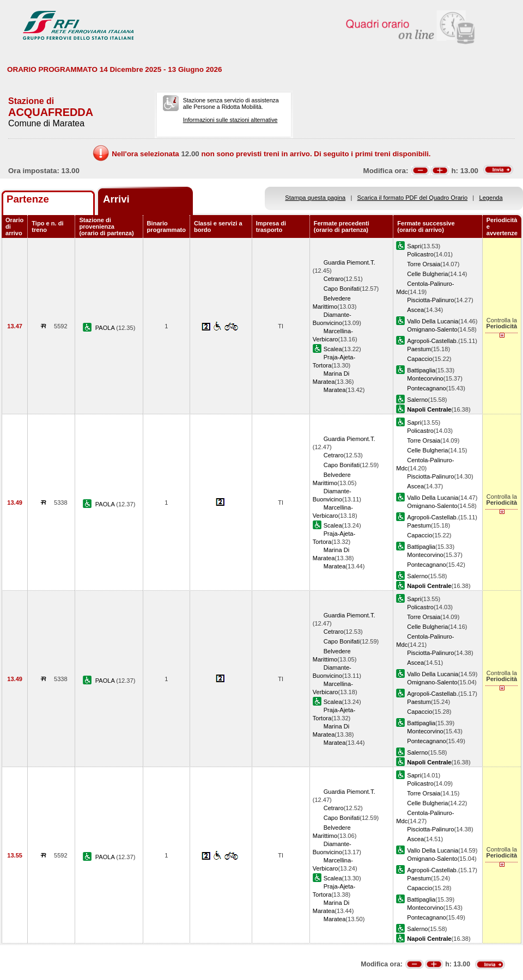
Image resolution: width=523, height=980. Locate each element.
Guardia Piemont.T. (349, 262)
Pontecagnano (426, 388)
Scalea (333, 349)
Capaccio (419, 359)
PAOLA (106, 328)
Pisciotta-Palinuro (430, 300)
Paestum (419, 349)
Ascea (415, 310)
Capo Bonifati (342, 289)
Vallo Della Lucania (433, 321)
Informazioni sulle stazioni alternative (230, 120)
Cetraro (334, 279)
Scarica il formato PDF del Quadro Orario (413, 198)
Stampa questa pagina (315, 198)
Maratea (335, 390)
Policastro (420, 254)
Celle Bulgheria (427, 274)
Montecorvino (425, 378)
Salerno (417, 400)
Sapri (414, 246)
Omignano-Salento (432, 329)
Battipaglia (421, 370)
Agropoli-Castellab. (433, 341)
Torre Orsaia (424, 264)
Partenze (28, 199)
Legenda (491, 198)
